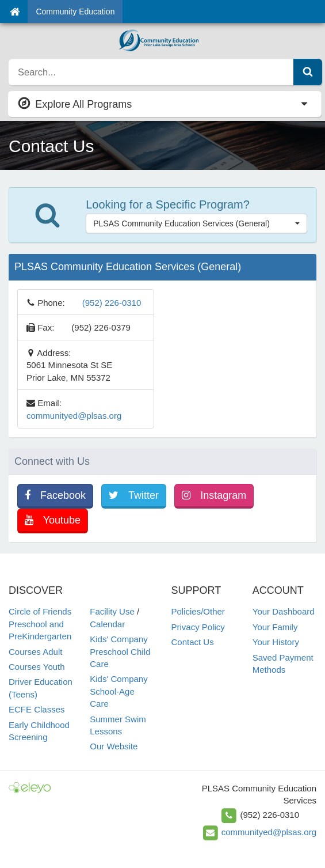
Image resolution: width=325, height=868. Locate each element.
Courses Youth (37, 667)
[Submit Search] (308, 72)
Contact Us (193, 642)
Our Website (114, 746)
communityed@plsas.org (74, 416)
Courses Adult (35, 652)
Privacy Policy (198, 627)
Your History (276, 642)
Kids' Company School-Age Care (118, 691)
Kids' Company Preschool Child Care (120, 651)
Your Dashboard (284, 611)
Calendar (107, 624)
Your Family (275, 627)
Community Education (75, 12)
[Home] (15, 12)
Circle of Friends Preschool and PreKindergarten (40, 624)
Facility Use (112, 611)
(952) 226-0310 (112, 303)
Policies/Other (198, 611)
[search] (151, 72)
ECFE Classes (37, 709)
